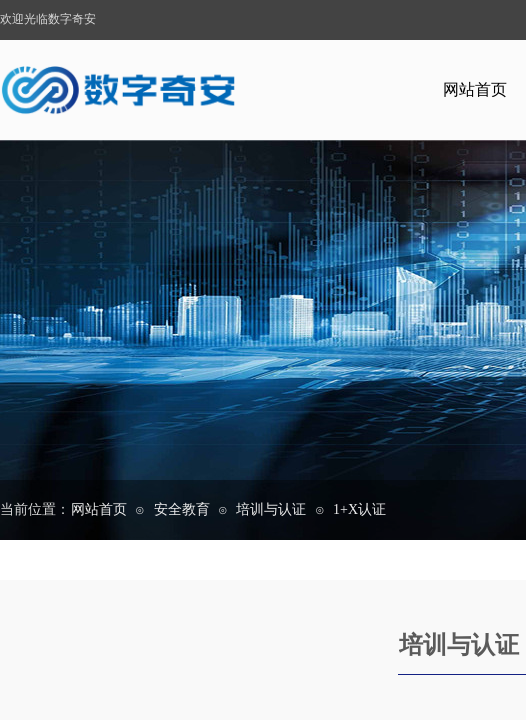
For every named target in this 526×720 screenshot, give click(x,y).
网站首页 (99, 509)
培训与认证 (271, 509)
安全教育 (182, 509)
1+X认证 (359, 509)
